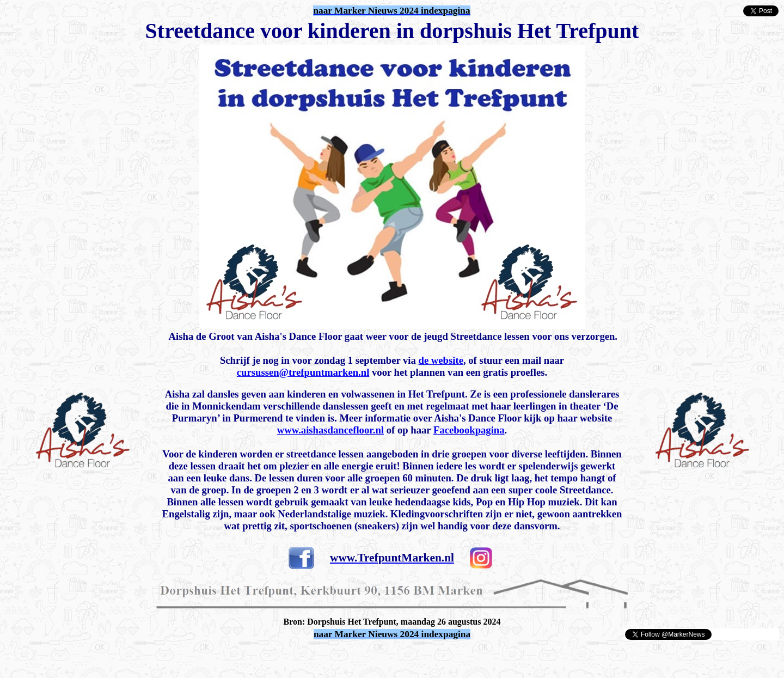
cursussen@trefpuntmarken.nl (303, 372)
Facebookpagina (469, 430)
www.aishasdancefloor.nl (330, 430)
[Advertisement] (132, 657)
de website (441, 360)
